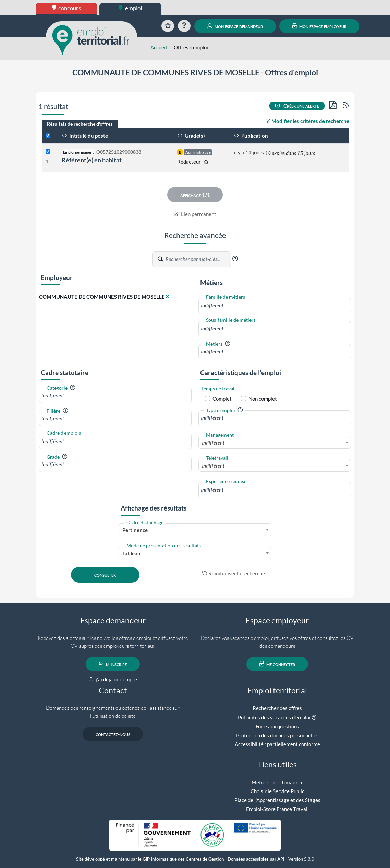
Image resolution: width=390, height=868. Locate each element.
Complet (222, 399)
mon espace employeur (320, 26)
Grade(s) (191, 136)
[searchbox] (275, 306)
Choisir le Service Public (277, 791)
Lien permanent (195, 214)
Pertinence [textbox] (135, 530)
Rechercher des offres (277, 708)
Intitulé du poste (85, 136)
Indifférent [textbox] (213, 443)
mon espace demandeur (235, 26)
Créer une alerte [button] (297, 106)
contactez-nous (113, 734)
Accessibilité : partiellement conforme (277, 744)
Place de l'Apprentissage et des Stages (277, 800)
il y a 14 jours (249, 152)
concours (67, 8)
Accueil (159, 47)
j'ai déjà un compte (113, 679)
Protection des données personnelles (277, 735)
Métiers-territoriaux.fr (277, 782)
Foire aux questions (277, 726)
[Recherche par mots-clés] (198, 259)
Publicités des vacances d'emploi (274, 717)
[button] (235, 259)
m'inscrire (113, 664)
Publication (251, 136)
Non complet (263, 399)
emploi (130, 8)
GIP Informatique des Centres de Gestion (183, 859)
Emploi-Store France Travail (277, 809)
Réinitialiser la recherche (234, 573)
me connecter (277, 664)
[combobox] (275, 306)
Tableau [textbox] (131, 553)
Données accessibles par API (256, 859)
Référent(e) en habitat (92, 160)
